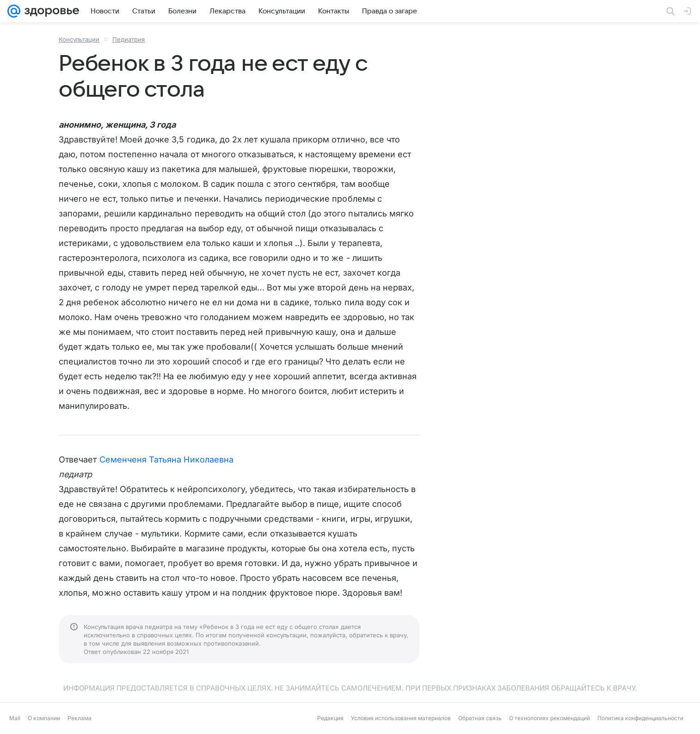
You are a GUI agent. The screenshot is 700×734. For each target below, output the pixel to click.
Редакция (330, 718)
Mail (15, 718)
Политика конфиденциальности (640, 718)
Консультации (79, 39)
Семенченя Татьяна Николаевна (167, 460)
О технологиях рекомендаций (550, 718)
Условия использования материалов (401, 718)
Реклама (80, 718)
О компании (44, 718)
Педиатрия (129, 39)
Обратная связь (480, 718)
